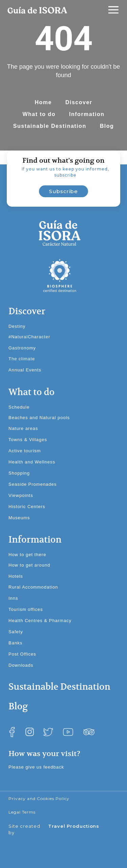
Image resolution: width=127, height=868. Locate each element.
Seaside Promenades (33, 484)
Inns (13, 598)
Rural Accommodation (33, 587)
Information (87, 114)
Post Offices (22, 654)
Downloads (21, 665)
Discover (79, 102)
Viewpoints (21, 495)
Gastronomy (22, 348)
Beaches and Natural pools (39, 418)
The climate (22, 359)
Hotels (16, 576)
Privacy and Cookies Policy (39, 798)
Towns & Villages (28, 440)
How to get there (27, 555)
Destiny (17, 326)
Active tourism (25, 451)
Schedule (19, 407)
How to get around (29, 565)
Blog (107, 126)
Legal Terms (22, 812)
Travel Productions (74, 826)
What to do (39, 114)
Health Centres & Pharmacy (40, 621)
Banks (15, 643)
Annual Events (25, 370)
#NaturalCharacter (29, 337)
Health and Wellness (32, 462)
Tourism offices (26, 609)
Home (43, 102)
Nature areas (23, 428)
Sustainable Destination (50, 126)
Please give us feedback (36, 767)
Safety (16, 632)
